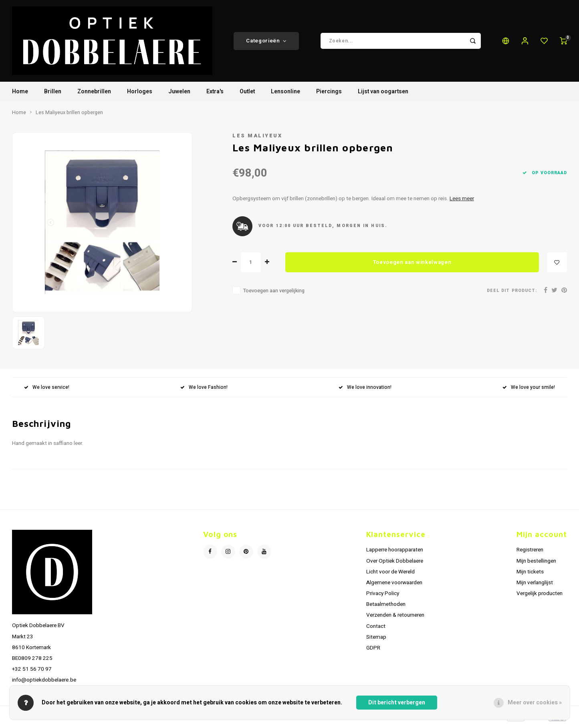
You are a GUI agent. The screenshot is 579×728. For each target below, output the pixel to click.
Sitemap (376, 640)
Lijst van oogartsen (383, 95)
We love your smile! (529, 390)
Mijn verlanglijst (535, 586)
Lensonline (285, 95)
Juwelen (179, 95)
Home (20, 95)
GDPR (373, 651)
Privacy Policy (383, 597)
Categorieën (266, 42)
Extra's (215, 95)
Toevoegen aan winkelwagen (412, 265)
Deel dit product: (512, 293)
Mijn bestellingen (536, 564)
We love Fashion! (204, 390)
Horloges (140, 95)
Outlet (247, 95)
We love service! (47, 390)
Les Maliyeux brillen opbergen (69, 116)
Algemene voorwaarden (394, 586)
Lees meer (462, 202)
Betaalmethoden (386, 607)
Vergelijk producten (540, 597)
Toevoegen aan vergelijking (274, 294)
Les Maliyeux (257, 139)
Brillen (53, 95)
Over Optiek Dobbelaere (395, 564)
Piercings (329, 95)
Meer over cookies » (535, 703)
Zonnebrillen (94, 95)
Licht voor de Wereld (390, 575)
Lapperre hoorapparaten (395, 553)
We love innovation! (365, 390)
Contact (376, 629)
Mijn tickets (530, 575)
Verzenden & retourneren (395, 618)
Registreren (530, 553)
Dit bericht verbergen (397, 703)
